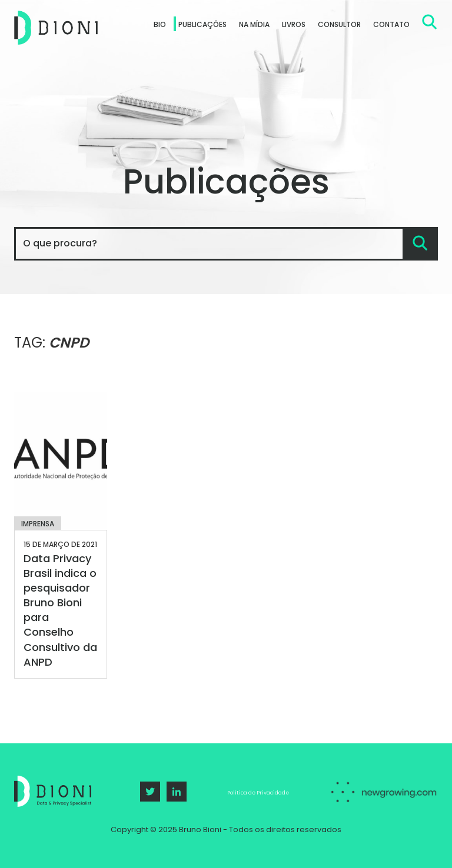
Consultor (339, 24)
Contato (391, 24)
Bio (160, 24)
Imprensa (38, 524)
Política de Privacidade (258, 793)
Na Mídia (254, 24)
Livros (294, 24)
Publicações (202, 24)
